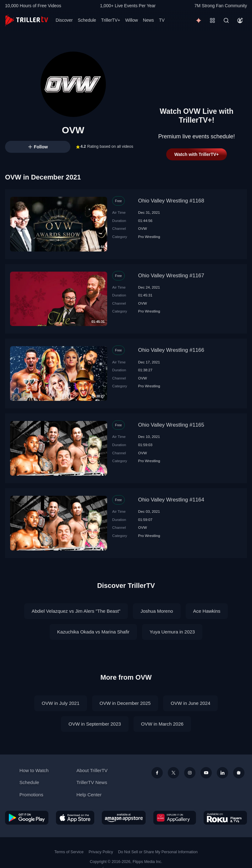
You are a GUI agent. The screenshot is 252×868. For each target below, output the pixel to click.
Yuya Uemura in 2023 (172, 632)
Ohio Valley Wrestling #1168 (171, 201)
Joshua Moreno (157, 611)
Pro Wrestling (149, 237)
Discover (64, 20)
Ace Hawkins (207, 611)
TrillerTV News (92, 782)
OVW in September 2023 (95, 724)
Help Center (89, 795)
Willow (131, 20)
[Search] (226, 20)
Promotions (31, 795)
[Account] (240, 20)
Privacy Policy (101, 852)
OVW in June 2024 (190, 703)
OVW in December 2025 (125, 703)
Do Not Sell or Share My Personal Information (158, 852)
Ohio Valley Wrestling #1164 (171, 500)
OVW (143, 228)
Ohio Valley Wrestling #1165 (171, 425)
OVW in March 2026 (162, 724)
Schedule (87, 20)
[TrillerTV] (27, 20)
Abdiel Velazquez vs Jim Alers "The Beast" (76, 611)
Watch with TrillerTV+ (197, 154)
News (148, 20)
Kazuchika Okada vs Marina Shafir (93, 632)
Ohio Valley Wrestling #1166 (171, 350)
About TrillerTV (92, 770)
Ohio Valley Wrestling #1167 (171, 276)
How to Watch (34, 770)
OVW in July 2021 (61, 703)
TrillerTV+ (111, 20)
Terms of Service (69, 852)
